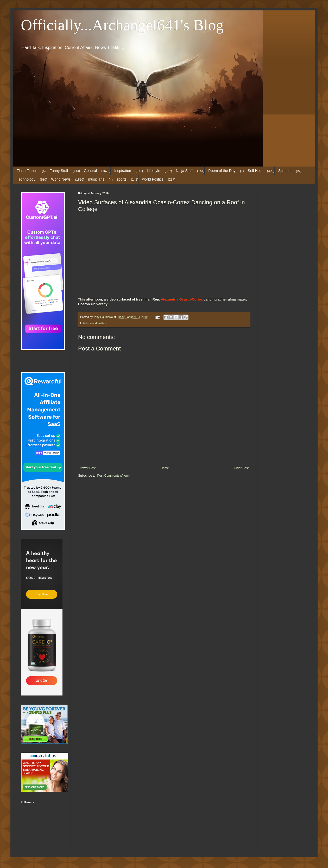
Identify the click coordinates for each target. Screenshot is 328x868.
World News (61, 179)
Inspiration (123, 171)
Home (165, 468)
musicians (96, 179)
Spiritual (285, 171)
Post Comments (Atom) (113, 476)
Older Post (241, 468)
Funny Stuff (59, 171)
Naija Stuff (184, 171)
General (90, 171)
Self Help (255, 171)
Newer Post (87, 468)
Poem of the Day (222, 171)
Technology (26, 179)
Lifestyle (153, 171)
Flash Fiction (27, 171)
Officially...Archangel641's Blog (122, 25)
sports (122, 179)
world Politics (153, 179)
